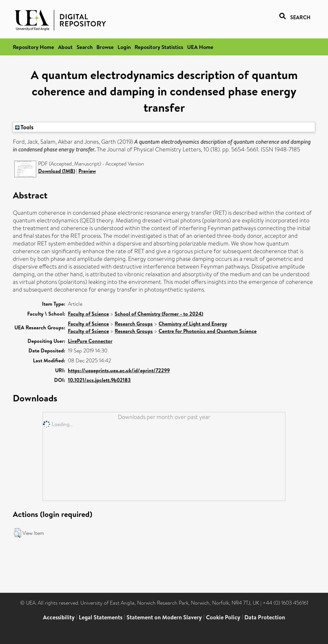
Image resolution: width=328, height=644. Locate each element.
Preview (87, 171)
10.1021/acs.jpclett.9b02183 (99, 380)
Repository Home (33, 47)
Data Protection (265, 617)
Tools (24, 127)
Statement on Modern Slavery (164, 617)
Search (85, 47)
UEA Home (200, 47)
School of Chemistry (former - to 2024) (159, 314)
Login (124, 47)
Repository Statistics (159, 47)
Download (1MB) (57, 171)
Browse (105, 47)
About (65, 47)
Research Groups (134, 324)
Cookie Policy (223, 617)
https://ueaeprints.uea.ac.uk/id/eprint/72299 (119, 370)
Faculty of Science (88, 314)
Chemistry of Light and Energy (193, 324)
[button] (17, 533)
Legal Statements (101, 617)
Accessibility (59, 617)
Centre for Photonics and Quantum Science (208, 331)
